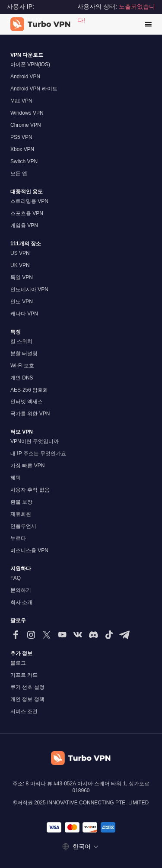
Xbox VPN (22, 149)
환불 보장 (21, 502)
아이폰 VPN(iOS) (30, 64)
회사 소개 (21, 602)
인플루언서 (23, 526)
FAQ (16, 578)
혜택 (16, 478)
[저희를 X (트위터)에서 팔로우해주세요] (47, 635)
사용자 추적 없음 (30, 490)
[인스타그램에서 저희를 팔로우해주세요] (31, 635)
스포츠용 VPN (27, 213)
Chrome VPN (26, 125)
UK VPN (20, 265)
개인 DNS (22, 378)
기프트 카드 (24, 675)
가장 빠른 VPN (27, 466)
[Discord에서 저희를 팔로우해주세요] (93, 635)
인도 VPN (22, 302)
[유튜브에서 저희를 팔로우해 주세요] (62, 635)
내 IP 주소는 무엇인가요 (38, 453)
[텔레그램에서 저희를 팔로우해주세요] (124, 635)
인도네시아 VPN (29, 289)
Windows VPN (27, 113)
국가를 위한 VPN (30, 414)
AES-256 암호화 (29, 390)
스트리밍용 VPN (29, 201)
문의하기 (21, 590)
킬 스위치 (21, 341)
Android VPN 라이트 (34, 89)
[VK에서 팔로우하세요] (78, 635)
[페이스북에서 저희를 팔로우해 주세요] (16, 635)
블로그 (18, 663)
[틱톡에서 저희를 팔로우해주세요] (109, 635)
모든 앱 (19, 174)
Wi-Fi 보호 (22, 366)
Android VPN (25, 77)
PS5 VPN (21, 137)
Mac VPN (21, 101)
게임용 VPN (24, 225)
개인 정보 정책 (27, 699)
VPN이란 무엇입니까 (35, 441)
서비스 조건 (24, 711)
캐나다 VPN (24, 314)
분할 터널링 (24, 354)
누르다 (18, 538)
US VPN (20, 253)
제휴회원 (21, 514)
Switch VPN (24, 161)
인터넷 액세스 (27, 402)
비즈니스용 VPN (29, 550)
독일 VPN (22, 277)
